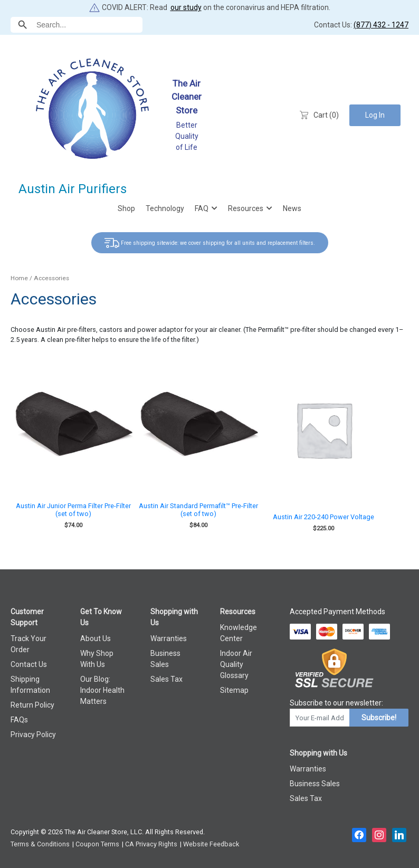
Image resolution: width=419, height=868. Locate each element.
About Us (96, 638)
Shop (126, 208)
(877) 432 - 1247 (381, 25)
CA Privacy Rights (151, 844)
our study (186, 7)
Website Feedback (211, 844)
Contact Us (29, 664)
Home (19, 278)
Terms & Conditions (40, 844)
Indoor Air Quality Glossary (236, 664)
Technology (165, 208)
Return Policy (32, 705)
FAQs (19, 720)
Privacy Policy (33, 735)
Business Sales (315, 784)
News (292, 208)
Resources (246, 208)
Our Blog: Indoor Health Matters (102, 690)
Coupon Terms (97, 844)
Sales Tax (166, 679)
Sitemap (234, 690)
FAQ (202, 208)
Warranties (169, 638)
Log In (375, 115)
